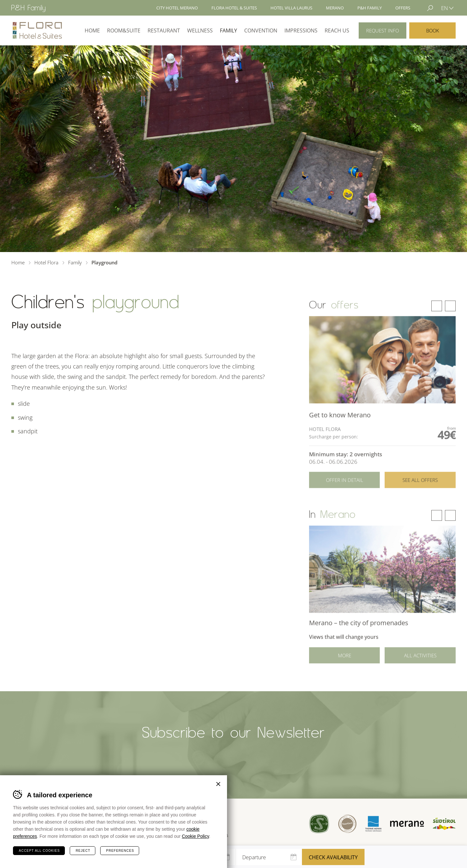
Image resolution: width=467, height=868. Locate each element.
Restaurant (164, 30)
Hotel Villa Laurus (291, 8)
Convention (261, 30)
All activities (420, 661)
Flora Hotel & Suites (234, 8)
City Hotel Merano (177, 8)
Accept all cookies (39, 851)
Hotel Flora (37, 30)
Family (228, 30)
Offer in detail (345, 487)
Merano (335, 8)
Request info (383, 30)
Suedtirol (444, 824)
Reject (83, 851)
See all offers (420, 487)
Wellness (200, 30)
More (345, 661)
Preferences (120, 851)
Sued (319, 824)
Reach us (337, 30)
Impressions (301, 30)
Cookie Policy (196, 836)
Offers (403, 8)
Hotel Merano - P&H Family (28, 8)
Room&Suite (124, 30)
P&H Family (370, 8)
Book (433, 30)
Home (92, 30)
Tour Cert (347, 824)
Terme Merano (373, 824)
